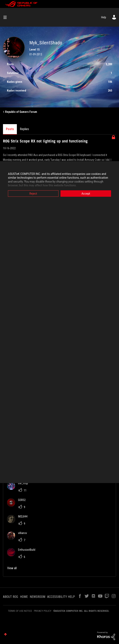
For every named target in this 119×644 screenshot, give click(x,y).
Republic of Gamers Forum (21, 112)
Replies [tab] (24, 129)
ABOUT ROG (11, 597)
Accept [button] (86, 193)
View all (12, 568)
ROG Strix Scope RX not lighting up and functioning (45, 141)
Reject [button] (33, 193)
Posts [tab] (10, 129)
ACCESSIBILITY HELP (61, 597)
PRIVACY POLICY (43, 611)
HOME (24, 597)
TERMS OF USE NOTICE (20, 611)
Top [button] (5, 634)
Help (104, 17)
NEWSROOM (37, 597)
